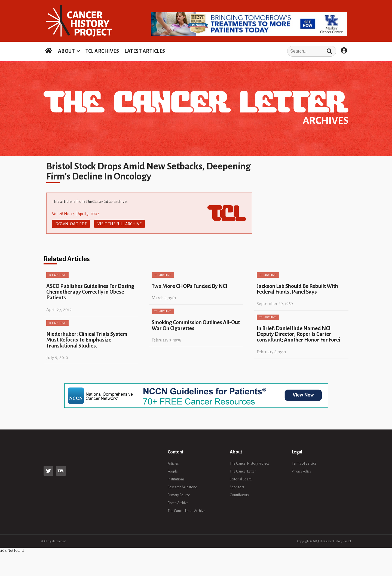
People (173, 471)
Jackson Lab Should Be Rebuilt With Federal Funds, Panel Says (297, 289)
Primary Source (179, 495)
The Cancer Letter (243, 471)
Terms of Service (304, 464)
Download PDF (71, 224)
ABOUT (66, 51)
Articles (173, 464)
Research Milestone (182, 487)
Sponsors (237, 487)
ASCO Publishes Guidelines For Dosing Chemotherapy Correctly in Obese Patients (90, 292)
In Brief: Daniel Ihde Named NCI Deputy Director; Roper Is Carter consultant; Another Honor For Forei (298, 334)
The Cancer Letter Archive (186, 511)
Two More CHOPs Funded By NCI (189, 286)
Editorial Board (241, 479)
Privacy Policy (301, 471)
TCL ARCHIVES (102, 51)
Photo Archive (178, 503)
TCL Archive (57, 275)
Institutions (176, 479)
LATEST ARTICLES (145, 51)
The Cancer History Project (249, 464)
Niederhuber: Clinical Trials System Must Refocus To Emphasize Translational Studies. (87, 340)
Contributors (239, 495)
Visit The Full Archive (120, 224)
